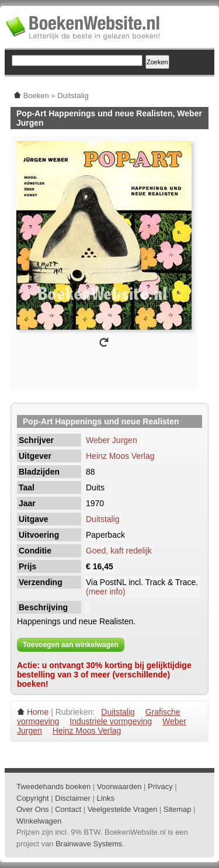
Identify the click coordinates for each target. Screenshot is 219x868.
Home (38, 712)
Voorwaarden (119, 786)
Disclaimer (73, 798)
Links (106, 798)
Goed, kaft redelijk (119, 551)
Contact (68, 809)
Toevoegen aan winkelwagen (71, 645)
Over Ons (33, 809)
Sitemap (178, 809)
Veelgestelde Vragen (123, 809)
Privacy (160, 786)
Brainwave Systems (89, 844)
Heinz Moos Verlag (120, 456)
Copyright (33, 798)
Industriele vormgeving (111, 721)
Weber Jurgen (112, 440)
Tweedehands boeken (53, 786)
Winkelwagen (39, 821)
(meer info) (106, 592)
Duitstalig (103, 519)
